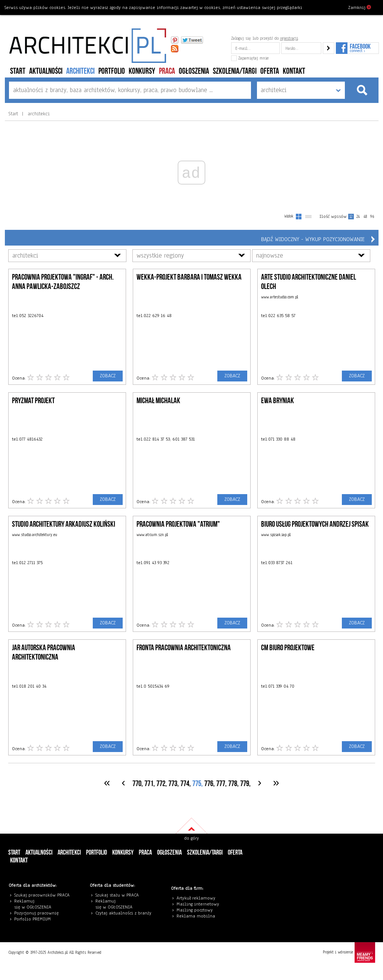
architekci (80, 71)
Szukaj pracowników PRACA (42, 895)
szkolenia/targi (235, 71)
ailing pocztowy (196, 910)
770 (137, 784)
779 (245, 784)
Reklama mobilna (196, 916)
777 (221, 784)
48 (365, 217)
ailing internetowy (200, 904)
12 (351, 217)
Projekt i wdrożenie (349, 952)
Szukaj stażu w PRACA (117, 895)
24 (358, 217)
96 (372, 217)
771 (149, 784)
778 (233, 784)
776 (209, 784)
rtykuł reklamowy (197, 898)
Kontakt (294, 71)
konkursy (142, 71)
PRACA (167, 71)
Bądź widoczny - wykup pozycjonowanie (313, 239)
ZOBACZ (108, 376)
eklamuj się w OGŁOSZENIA (33, 904)
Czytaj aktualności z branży (123, 913)
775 (197, 784)
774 (185, 784)
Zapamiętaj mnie (250, 58)
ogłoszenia (194, 71)
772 (161, 784)
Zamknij (360, 7)
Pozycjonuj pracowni (35, 913)
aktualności (46, 71)
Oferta (270, 71)
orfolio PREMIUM (34, 919)
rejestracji (289, 38)
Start (18, 71)
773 (173, 784)
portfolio (112, 71)
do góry (191, 838)
